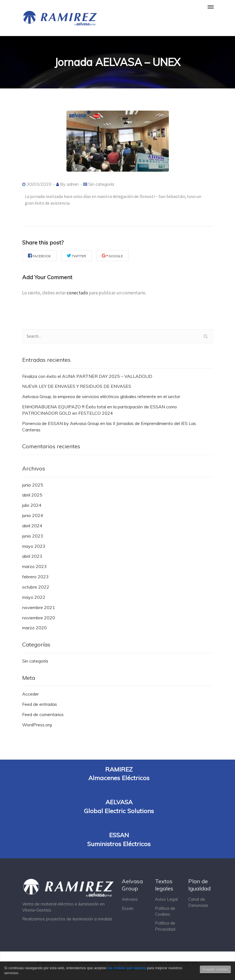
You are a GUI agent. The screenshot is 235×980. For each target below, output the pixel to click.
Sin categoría (101, 184)
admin (73, 184)
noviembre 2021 (39, 607)
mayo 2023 (34, 546)
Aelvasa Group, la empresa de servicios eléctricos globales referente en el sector (101, 396)
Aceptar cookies (215, 969)
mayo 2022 (34, 597)
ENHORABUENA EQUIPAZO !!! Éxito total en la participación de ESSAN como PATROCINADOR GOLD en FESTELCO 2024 (100, 410)
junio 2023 (33, 536)
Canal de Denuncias (198, 902)
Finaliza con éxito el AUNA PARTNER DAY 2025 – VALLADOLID (87, 376)
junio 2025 (33, 485)
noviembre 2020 (39, 618)
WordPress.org (37, 725)
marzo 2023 (34, 566)
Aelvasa (130, 899)
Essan (128, 908)
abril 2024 (32, 526)
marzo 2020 (34, 628)
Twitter (76, 256)
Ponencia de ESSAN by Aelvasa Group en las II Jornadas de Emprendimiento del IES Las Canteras (109, 427)
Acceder (30, 694)
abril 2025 (32, 495)
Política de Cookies (165, 911)
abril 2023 (32, 556)
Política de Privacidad (165, 926)
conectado (77, 293)
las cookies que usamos (127, 968)
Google (112, 256)
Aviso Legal (166, 899)
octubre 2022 (36, 587)
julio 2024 (32, 505)
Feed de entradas (40, 704)
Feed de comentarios (43, 714)
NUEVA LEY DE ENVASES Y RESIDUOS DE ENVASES (77, 386)
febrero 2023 (35, 577)
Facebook (39, 256)
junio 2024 (33, 515)
